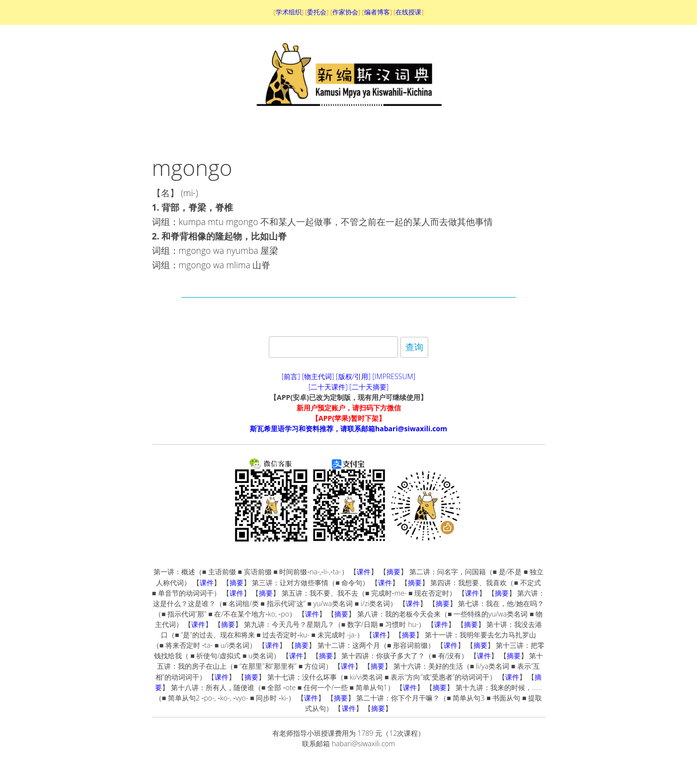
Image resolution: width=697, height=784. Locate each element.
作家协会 (345, 12)
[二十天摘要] (369, 387)
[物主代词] (318, 376)
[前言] (291, 376)
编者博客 (377, 12)
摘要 (393, 572)
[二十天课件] (328, 387)
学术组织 (289, 12)
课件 (364, 572)
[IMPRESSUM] (394, 376)
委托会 (317, 12)
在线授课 (408, 12)
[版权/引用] (353, 376)
